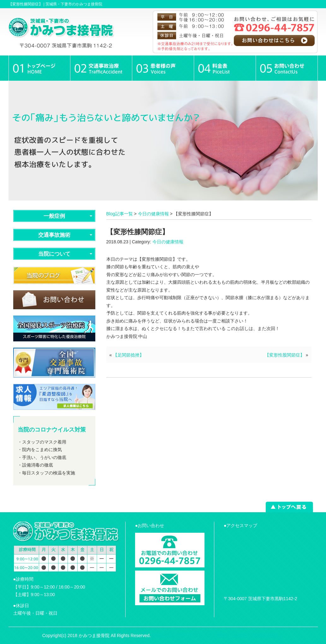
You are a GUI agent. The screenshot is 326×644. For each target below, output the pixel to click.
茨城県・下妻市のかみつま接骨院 (74, 4)
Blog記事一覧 (120, 214)
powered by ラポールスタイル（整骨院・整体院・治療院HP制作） (218, 635)
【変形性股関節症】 (285, 355)
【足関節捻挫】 (128, 355)
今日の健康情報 (153, 214)
